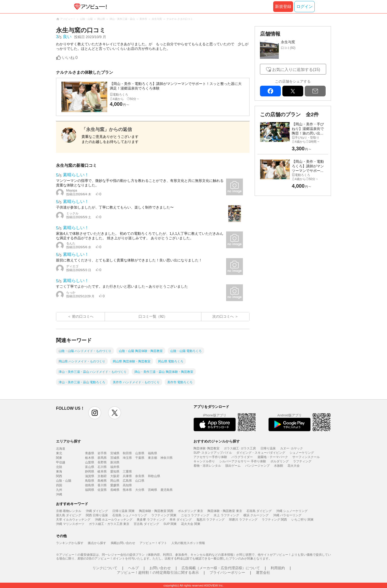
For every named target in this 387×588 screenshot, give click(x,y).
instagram (95, 413)
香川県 (102, 485)
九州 (59, 490)
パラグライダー (242, 457)
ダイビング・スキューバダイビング (261, 453)
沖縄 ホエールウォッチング (114, 520)
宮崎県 (153, 490)
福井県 (115, 467)
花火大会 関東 (191, 524)
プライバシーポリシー (227, 572)
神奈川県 (167, 458)
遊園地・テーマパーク (273, 457)
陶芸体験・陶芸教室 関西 (156, 511)
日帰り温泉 (268, 448)
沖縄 (59, 494)
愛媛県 (115, 485)
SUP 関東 (170, 524)
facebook (270, 91)
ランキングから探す (70, 543)
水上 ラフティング (226, 515)
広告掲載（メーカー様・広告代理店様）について (221, 568)
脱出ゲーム (233, 466)
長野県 (102, 462)
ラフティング (302, 461)
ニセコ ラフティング (195, 515)
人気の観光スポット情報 (188, 543)
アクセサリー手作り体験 (210, 457)
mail (315, 91)
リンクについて (105, 568)
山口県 (140, 481)
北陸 (59, 467)
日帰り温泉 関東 (123, 511)
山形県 (140, 453)
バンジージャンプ (257, 466)
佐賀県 (102, 490)
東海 (59, 472)
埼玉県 (127, 458)
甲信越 (61, 462)
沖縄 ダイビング (97, 511)
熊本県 (127, 490)
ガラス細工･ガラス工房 (240, 448)
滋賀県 (90, 476)
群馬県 (102, 458)
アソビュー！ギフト (153, 543)
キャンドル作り (204, 461)
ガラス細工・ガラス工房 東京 (109, 524)
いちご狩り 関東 (303, 520)
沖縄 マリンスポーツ (70, 524)
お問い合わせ (160, 568)
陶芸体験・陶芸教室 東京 (225, 511)
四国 (59, 485)
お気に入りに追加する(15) (296, 70)
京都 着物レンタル (69, 511)
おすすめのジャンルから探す (217, 441)
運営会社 (263, 572)
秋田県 (127, 453)
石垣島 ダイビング (259, 511)
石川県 (102, 467)
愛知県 (115, 472)
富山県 (90, 467)
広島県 (127, 481)
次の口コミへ (223, 316)
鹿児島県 (167, 490)
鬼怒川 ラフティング (210, 520)
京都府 (102, 476)
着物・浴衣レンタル (207, 466)
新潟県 (115, 462)
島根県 (102, 481)
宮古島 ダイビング (146, 524)
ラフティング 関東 (164, 515)
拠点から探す (97, 543)
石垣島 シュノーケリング (129, 515)
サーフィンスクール (306, 457)
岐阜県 (102, 472)
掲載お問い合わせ (123, 543)
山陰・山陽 (64, 481)
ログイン (305, 6)
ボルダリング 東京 (191, 511)
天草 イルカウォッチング (73, 520)
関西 (59, 476)
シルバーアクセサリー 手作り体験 (243, 461)
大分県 (140, 490)
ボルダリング (280, 461)
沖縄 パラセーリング (287, 515)
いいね (70, 58)
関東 (59, 458)
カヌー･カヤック (292, 448)
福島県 (153, 453)
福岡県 (90, 490)
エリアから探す (68, 441)
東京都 (153, 458)
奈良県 (140, 476)
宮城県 (115, 453)
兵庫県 (127, 476)
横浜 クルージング (256, 515)
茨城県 (115, 458)
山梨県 (90, 462)
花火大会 (294, 466)
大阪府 (115, 476)
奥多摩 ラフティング (151, 520)
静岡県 (90, 472)
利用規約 (278, 568)
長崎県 (115, 490)
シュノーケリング (302, 453)
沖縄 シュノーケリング (292, 511)
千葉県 (140, 458)
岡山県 (115, 481)
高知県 (127, 485)
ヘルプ (133, 568)
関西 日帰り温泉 (97, 515)
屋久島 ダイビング (69, 515)
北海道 (61, 449)
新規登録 (283, 6)
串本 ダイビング (181, 520)
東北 (59, 453)
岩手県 (102, 453)
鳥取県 (90, 481)
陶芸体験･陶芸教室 (206, 448)
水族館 (279, 466)
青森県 (90, 453)
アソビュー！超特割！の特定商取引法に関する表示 (158, 572)
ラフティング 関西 (274, 520)
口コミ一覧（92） (153, 316)
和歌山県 (154, 476)
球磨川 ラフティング (243, 520)
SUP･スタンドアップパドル (213, 453)
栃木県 (90, 458)
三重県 (127, 472)
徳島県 (90, 485)
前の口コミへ (83, 316)
